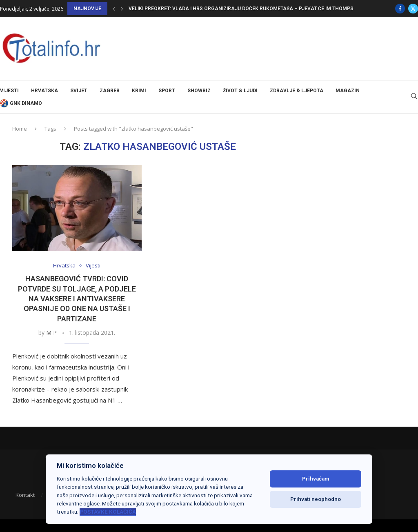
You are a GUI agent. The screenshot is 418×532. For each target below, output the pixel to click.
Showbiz (199, 91)
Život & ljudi (240, 91)
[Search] (414, 97)
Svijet (79, 91)
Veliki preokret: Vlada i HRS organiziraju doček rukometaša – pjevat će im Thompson (245, 9)
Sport (167, 91)
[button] (114, 9)
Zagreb (110, 91)
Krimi (139, 91)
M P (51, 333)
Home (20, 129)
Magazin (348, 91)
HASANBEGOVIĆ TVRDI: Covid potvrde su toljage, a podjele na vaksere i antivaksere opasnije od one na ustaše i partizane (77, 298)
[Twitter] (413, 9)
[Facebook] (400, 9)
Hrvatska (44, 91)
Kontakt (25, 495)
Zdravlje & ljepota (297, 91)
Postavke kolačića (108, 512)
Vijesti (9, 91)
